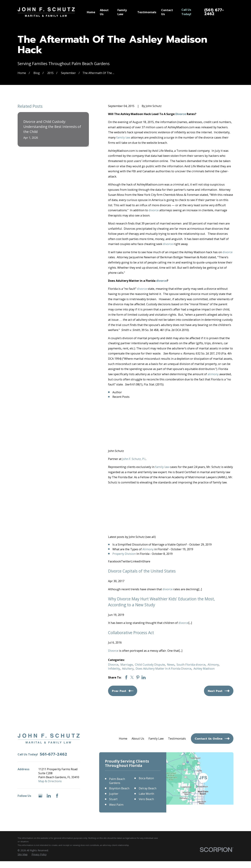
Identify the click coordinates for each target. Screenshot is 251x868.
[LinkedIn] (49, 796)
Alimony (148, 549)
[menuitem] (23, 854)
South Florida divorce (191, 664)
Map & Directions (50, 781)
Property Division (124, 554)
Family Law (156, 738)
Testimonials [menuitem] (147, 12)
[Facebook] (57, 796)
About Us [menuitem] (104, 12)
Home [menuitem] (91, 12)
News (171, 664)
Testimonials (177, 738)
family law (123, 137)
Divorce (181, 114)
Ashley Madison (204, 668)
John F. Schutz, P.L (134, 459)
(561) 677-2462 (214, 12)
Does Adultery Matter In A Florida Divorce (163, 668)
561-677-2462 (54, 754)
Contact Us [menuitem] (167, 12)
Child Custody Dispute (150, 664)
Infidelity (114, 668)
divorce (154, 210)
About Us (138, 738)
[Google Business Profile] (40, 796)
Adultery (128, 668)
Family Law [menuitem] (122, 12)
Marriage (127, 664)
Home (123, 738)
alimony (213, 374)
